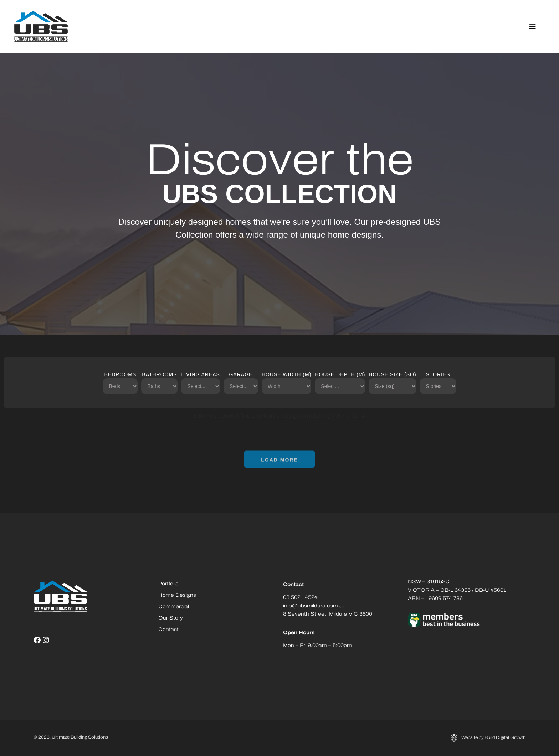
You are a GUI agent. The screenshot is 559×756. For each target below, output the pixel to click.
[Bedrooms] (120, 386)
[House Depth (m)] (340, 386)
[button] (279, 463)
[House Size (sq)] (392, 386)
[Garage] (241, 386)
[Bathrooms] (159, 386)
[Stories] (438, 386)
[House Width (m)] (286, 386)
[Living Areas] (200, 386)
